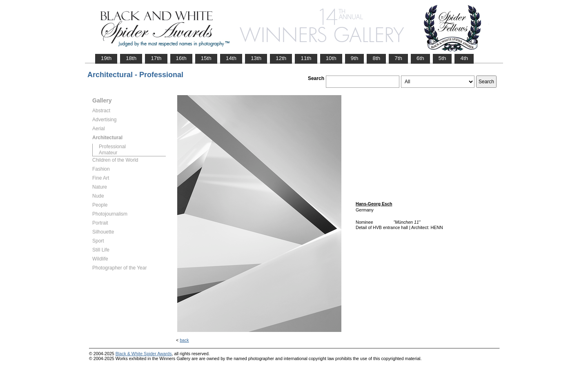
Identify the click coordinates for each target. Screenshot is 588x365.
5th (442, 58)
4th (464, 58)
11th (306, 58)
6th (420, 58)
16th (181, 58)
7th (398, 58)
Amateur (108, 153)
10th (331, 58)
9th (355, 58)
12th (281, 58)
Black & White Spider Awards (144, 354)
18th (131, 58)
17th (156, 58)
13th (256, 58)
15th (206, 58)
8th (376, 58)
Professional (112, 147)
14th (231, 58)
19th (106, 58)
